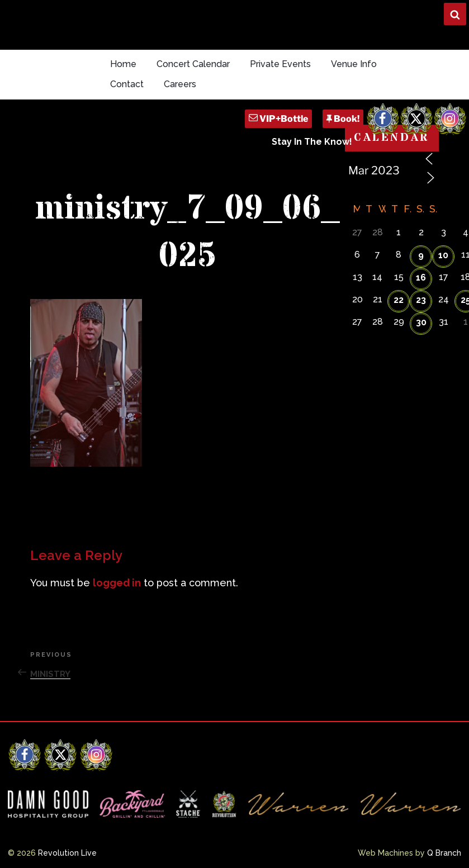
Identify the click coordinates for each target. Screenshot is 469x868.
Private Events (280, 64)
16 (421, 278)
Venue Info (354, 64)
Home (123, 64)
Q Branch (444, 853)
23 (421, 300)
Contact (127, 84)
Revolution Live (67, 853)
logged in (117, 583)
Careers (180, 84)
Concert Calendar (193, 64)
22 (399, 300)
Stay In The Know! (312, 142)
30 (421, 322)
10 (443, 255)
